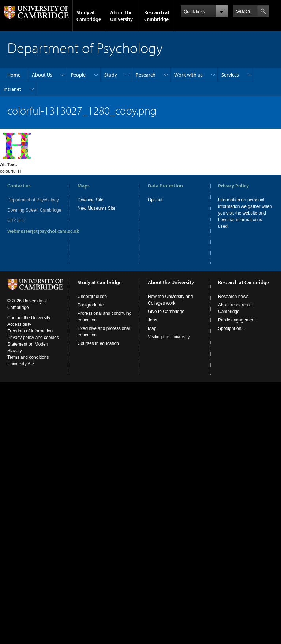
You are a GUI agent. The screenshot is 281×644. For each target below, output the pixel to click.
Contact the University (29, 318)
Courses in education (98, 343)
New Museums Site (96, 208)
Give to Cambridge (166, 312)
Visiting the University (169, 337)
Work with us (188, 75)
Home (14, 75)
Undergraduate (92, 297)
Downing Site (91, 200)
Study (111, 75)
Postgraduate (91, 305)
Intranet (12, 89)
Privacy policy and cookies (33, 338)
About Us (42, 75)
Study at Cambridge (89, 16)
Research (146, 75)
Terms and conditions (28, 357)
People (78, 75)
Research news (233, 297)
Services (230, 75)
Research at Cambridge (157, 16)
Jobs (152, 320)
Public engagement (237, 320)
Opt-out (155, 200)
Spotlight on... (231, 328)
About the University (121, 16)
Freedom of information (30, 331)
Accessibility (19, 324)
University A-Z (21, 364)
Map (152, 328)
